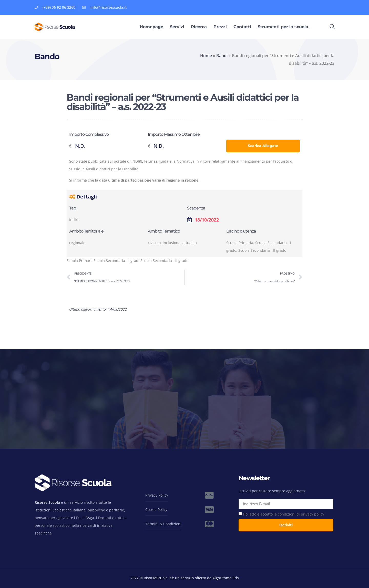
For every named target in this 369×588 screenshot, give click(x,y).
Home (206, 56)
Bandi (222, 56)
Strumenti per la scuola (283, 27)
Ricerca (199, 27)
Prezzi (220, 27)
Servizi (177, 27)
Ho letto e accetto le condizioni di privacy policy (284, 514)
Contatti (242, 27)
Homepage (151, 27)
